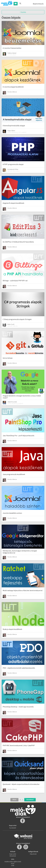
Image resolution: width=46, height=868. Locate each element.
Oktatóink (13, 856)
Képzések (33, 854)
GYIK (13, 865)
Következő (30, 800)
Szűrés (23, 12)
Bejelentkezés (38, 4)
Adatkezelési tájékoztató (13, 862)
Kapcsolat (13, 854)
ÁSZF (13, 864)
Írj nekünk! (13, 828)
